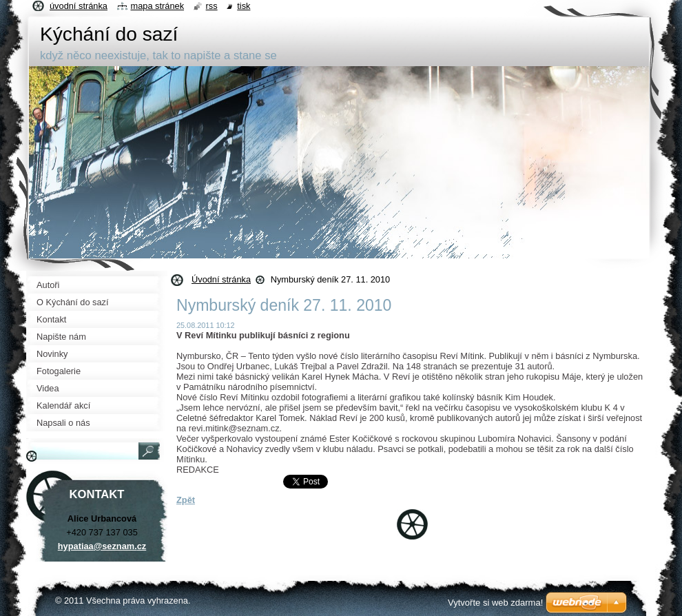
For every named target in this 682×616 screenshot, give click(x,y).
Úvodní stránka (221, 279)
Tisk (244, 6)
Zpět (186, 500)
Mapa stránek (158, 6)
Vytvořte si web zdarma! (495, 603)
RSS (212, 6)
